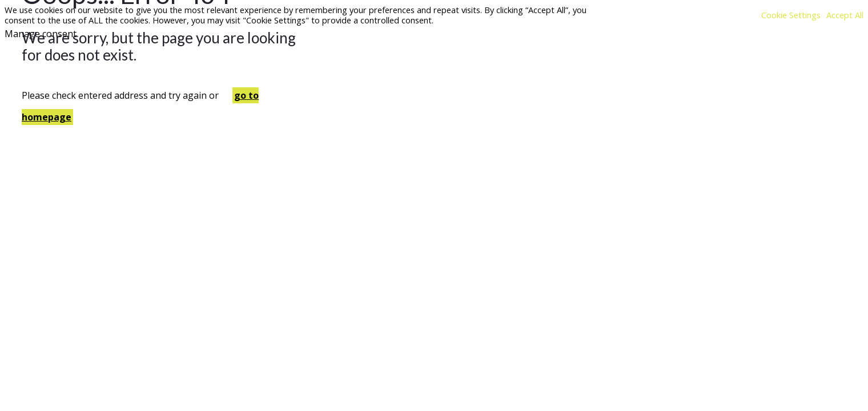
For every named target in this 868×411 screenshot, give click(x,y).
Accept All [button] (845, 15)
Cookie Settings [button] (791, 15)
